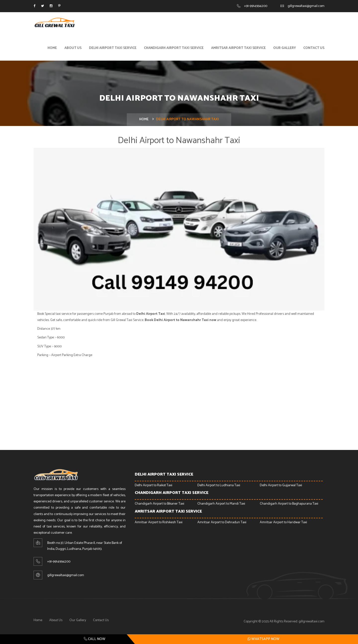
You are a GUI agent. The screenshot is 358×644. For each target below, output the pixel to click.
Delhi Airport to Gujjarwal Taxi (281, 487)
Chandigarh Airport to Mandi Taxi (221, 505)
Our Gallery (285, 49)
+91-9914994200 (256, 6)
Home (52, 49)
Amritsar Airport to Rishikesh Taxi (159, 524)
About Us (73, 49)
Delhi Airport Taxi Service (113, 49)
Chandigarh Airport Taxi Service (174, 49)
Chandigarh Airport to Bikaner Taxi (159, 505)
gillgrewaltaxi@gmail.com (306, 6)
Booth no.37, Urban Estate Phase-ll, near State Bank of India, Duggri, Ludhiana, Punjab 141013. (85, 547)
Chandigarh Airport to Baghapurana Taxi (289, 505)
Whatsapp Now (264, 639)
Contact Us (314, 49)
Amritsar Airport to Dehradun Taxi (222, 524)
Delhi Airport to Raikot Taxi (154, 487)
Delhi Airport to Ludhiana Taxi (219, 487)
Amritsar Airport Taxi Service (238, 49)
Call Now (95, 639)
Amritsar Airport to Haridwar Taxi (283, 524)
